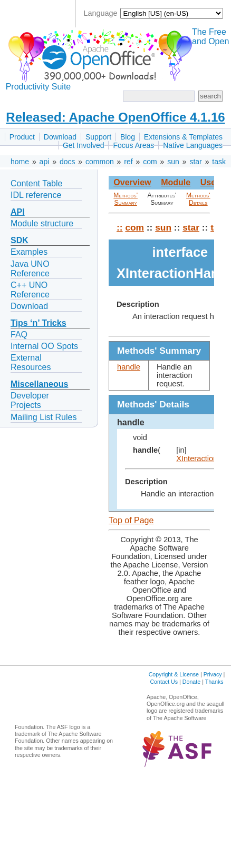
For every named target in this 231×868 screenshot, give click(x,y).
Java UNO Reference (30, 269)
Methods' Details (198, 199)
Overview (132, 182)
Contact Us (164, 682)
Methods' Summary (126, 199)
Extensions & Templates (183, 137)
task (219, 162)
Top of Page (131, 520)
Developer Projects (30, 400)
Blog (128, 137)
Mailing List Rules (44, 417)
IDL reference (36, 195)
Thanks (214, 682)
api (45, 162)
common (100, 162)
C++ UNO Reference (30, 290)
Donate (191, 682)
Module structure (42, 223)
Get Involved (84, 145)
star (195, 162)
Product (22, 137)
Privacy (213, 674)
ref (128, 162)
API (18, 212)
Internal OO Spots (44, 346)
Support (98, 137)
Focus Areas (133, 145)
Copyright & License (174, 674)
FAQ (19, 335)
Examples (29, 252)
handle (129, 367)
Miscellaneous (39, 384)
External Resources (31, 362)
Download (60, 137)
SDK (20, 240)
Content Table (36, 183)
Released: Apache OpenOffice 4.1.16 (115, 117)
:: (120, 227)
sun (173, 162)
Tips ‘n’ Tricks (38, 323)
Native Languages (193, 145)
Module (176, 182)
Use (208, 182)
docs (68, 162)
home (20, 162)
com (150, 162)
